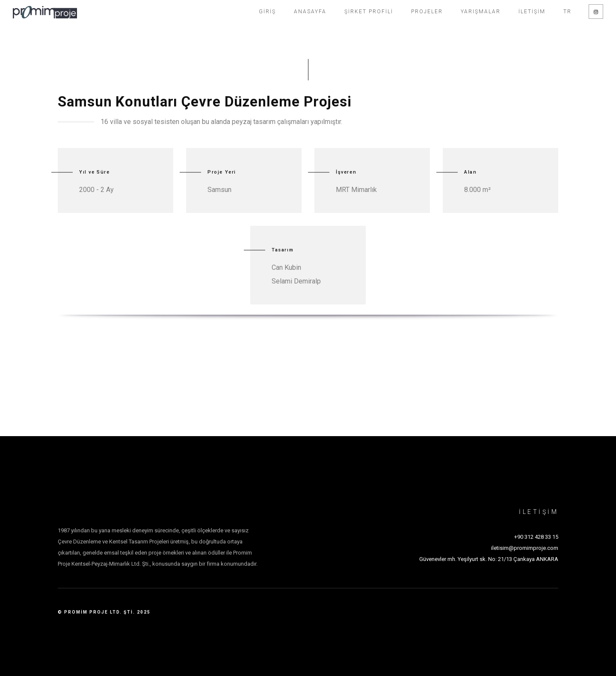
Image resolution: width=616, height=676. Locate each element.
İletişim (532, 12)
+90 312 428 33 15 (536, 537)
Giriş (267, 12)
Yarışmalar (481, 12)
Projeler (427, 12)
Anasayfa (310, 12)
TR (567, 12)
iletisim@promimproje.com (525, 548)
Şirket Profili (369, 12)
